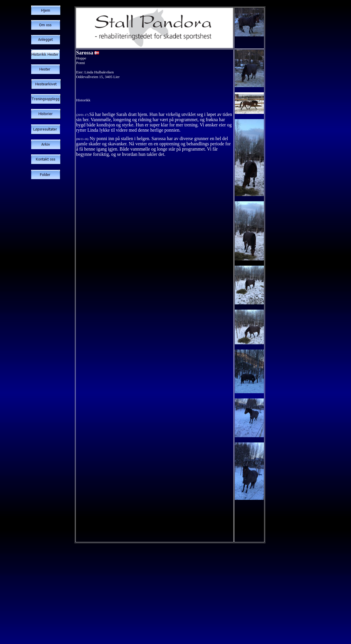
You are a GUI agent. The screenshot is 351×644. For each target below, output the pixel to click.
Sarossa (85, 53)
